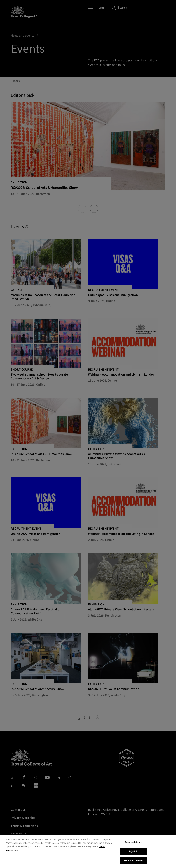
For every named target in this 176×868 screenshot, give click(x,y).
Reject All (133, 853)
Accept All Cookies (133, 862)
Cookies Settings (133, 844)
